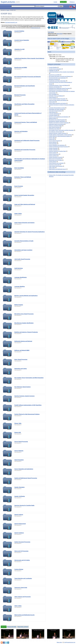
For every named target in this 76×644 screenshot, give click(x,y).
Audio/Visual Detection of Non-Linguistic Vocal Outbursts (29, 58)
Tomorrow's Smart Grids (21, 588)
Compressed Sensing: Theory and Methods (26, 122)
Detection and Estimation (21, 131)
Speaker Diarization (20, 487)
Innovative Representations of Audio (24, 241)
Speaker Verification (20, 496)
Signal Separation (19, 460)
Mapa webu (59, 642)
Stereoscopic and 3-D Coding (22, 560)
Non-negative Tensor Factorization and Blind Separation (29, 378)
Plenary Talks (18, 423)
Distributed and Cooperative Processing (25, 150)
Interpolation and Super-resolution (23, 250)
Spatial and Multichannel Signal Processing (26, 478)
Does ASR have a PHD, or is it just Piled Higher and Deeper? (38, 630)
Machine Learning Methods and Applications (26, 296)
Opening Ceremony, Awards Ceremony (24, 396)
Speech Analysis (19, 515)
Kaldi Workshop (19, 268)
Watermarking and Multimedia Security (24, 615)
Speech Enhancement (20, 524)
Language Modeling (20, 286)
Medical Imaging (19, 305)
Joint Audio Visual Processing (22, 259)
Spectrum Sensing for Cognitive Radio (24, 505)
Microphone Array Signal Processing (24, 314)
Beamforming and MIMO (21, 68)
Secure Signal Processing (21, 442)
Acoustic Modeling (19, 31)
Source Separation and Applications (24, 469)
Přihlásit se (72, 2)
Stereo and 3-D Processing (21, 551)
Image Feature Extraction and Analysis (24, 223)
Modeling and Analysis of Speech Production (26, 332)
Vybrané (4, 627)
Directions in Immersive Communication (53, 630)
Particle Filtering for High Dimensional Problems (27, 414)
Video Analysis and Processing (22, 597)
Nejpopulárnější (12, 627)
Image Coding (18, 213)
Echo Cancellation (19, 168)
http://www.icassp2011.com (11, 22)
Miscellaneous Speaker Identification (24, 323)
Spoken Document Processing (22, 542)
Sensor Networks (19, 451)
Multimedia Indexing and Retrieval (23, 341)
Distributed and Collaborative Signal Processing (27, 141)
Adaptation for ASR (19, 49)
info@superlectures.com (36, 28)
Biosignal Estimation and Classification (25, 86)
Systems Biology (19, 569)
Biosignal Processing (20, 95)
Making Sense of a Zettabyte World (23, 630)
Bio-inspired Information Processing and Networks (28, 77)
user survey (60, 34)
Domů (8, 10)
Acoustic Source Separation (22, 40)
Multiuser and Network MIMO (22, 350)
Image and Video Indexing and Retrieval (25, 204)
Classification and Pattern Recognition (24, 104)
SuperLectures (10, 2)
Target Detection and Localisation (23, 578)
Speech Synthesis (19, 533)
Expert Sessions (19, 186)
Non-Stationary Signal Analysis (22, 387)
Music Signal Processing (21, 359)
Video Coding (18, 606)
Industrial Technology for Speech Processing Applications (30, 232)
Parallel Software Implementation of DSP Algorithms (28, 405)
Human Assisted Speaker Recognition (24, 195)
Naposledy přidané (23, 627)
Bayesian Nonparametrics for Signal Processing (69, 630)
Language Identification (21, 277)
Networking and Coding (21, 369)
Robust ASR (18, 432)
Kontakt (55, 2)
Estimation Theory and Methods (23, 177)
